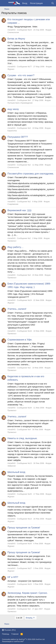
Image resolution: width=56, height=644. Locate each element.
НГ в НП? (13, 577)
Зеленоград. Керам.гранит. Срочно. (28, 593)
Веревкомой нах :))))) (19, 210)
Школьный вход (16, 472)
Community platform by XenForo (23, 639)
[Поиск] (53, 3)
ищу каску (13, 109)
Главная (15, 634)
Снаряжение (13, 204)
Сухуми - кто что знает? (21, 75)
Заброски (12, 466)
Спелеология (13, 32)
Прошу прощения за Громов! (24, 528)
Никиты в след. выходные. (22, 438)
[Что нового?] (47, 3)
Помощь (6, 634)
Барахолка (12, 131)
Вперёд (31, 618)
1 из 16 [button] (19, 618)
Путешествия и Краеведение (20, 103)
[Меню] (4, 3)
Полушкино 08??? (18, 137)
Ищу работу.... (15, 247)
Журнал (11, 69)
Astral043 (11, 30)
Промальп (12, 241)
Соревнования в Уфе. (20, 340)
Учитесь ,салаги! (17, 309)
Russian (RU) (9, 630)
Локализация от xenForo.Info (13, 641)
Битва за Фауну (16, 39)
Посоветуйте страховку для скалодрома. (31, 174)
